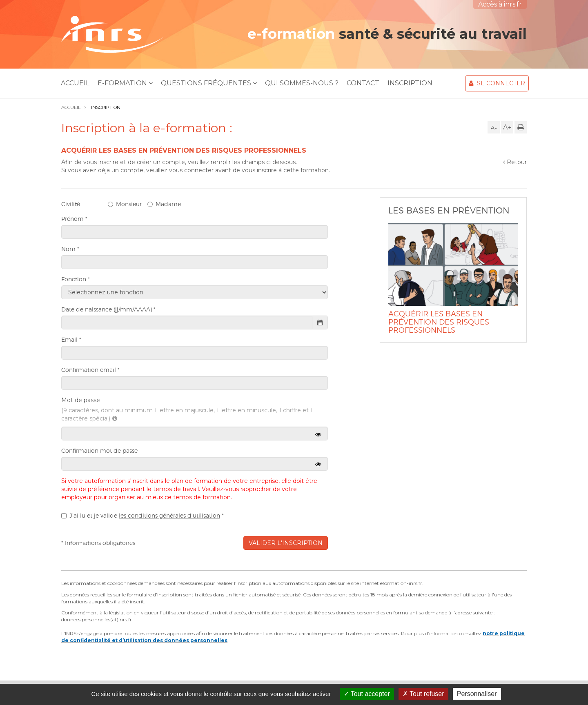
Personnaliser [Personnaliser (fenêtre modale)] (477, 694)
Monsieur (125, 204)
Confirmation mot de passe (99, 450)
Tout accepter (367, 694)
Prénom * (74, 219)
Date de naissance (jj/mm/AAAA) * (108, 309)
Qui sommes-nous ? (302, 83)
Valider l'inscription (286, 543)
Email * (71, 339)
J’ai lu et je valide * (143, 515)
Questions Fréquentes (209, 83)
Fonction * (76, 279)
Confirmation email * (90, 370)
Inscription (410, 83)
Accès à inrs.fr (500, 4)
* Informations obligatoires (98, 543)
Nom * (70, 249)
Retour (515, 162)
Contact (363, 83)
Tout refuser (423, 694)
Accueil (75, 83)
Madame (164, 204)
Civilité (71, 204)
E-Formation (125, 83)
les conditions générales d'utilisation (169, 515)
